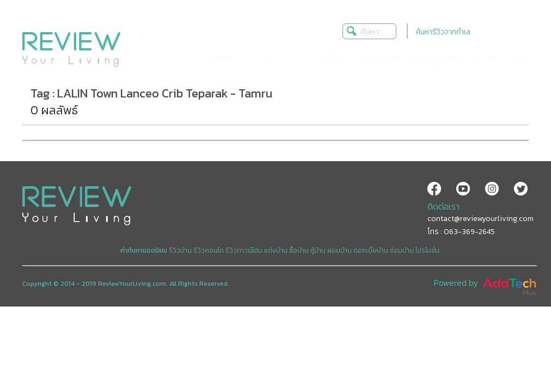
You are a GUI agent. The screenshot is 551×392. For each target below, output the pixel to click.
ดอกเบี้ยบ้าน (371, 250)
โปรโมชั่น (427, 250)
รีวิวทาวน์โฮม (244, 250)
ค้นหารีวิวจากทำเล (443, 32)
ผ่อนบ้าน (339, 250)
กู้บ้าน (318, 250)
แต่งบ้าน (276, 250)
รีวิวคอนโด (209, 250)
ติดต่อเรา (443, 206)
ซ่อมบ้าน (402, 250)
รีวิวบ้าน (180, 250)
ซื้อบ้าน (299, 250)
